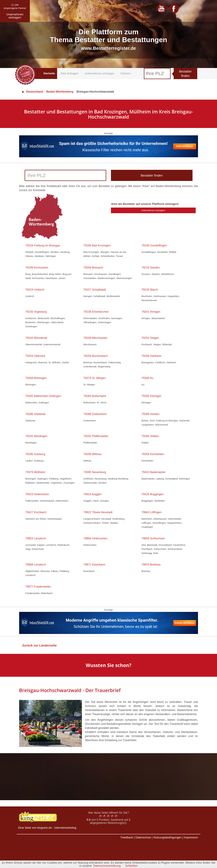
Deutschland (32, 92)
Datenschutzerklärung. (107, 866)
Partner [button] (126, 73)
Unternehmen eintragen (100, 73)
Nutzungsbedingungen (168, 837)
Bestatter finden (185, 74)
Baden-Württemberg (60, 92)
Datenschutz (143, 837)
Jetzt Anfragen (69, 73)
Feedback (127, 837)
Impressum (191, 837)
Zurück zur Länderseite (40, 645)
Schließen (131, 866)
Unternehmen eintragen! (153, 210)
